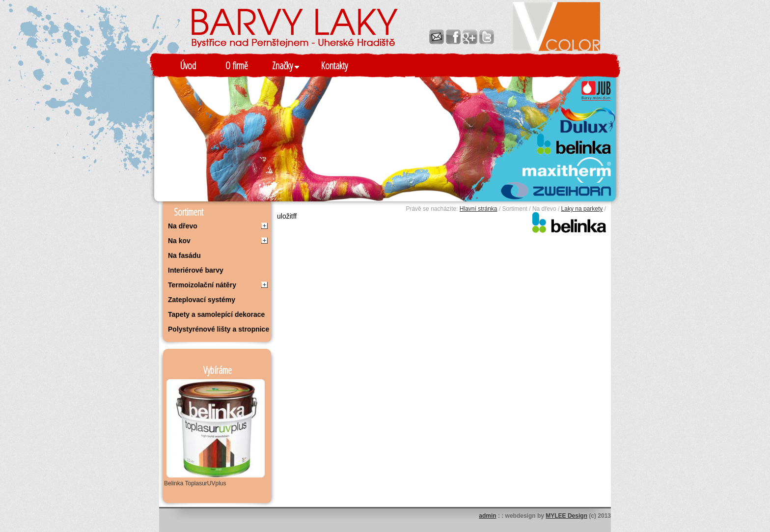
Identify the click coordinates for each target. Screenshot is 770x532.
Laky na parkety (582, 209)
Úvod (188, 66)
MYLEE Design (566, 516)
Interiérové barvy (196, 270)
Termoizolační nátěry (202, 285)
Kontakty (334, 66)
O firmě (237, 66)
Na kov (179, 241)
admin (487, 516)
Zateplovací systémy (202, 300)
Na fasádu (184, 255)
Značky (286, 66)
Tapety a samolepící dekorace (216, 314)
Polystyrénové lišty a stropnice (219, 329)
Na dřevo (183, 226)
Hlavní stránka (479, 209)
